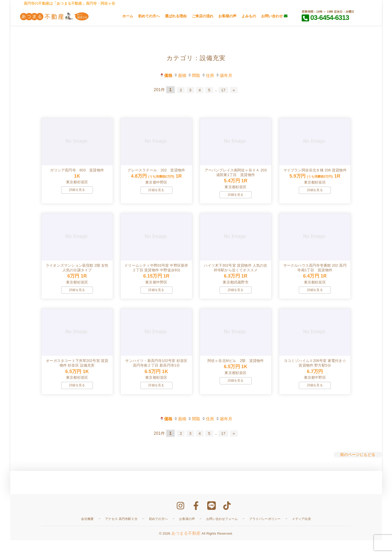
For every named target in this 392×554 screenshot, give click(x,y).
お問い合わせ (274, 16)
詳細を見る (77, 194)
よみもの (249, 16)
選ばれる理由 (176, 16)
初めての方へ (149, 16)
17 (225, 90)
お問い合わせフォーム (222, 532)
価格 (166, 76)
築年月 (224, 76)
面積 (180, 76)
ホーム (128, 16)
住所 (208, 76)
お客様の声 (227, 16)
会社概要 (87, 532)
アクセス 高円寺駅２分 (121, 532)
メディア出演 (301, 532)
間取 (194, 76)
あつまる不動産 (186, 547)
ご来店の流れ (203, 16)
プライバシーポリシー (265, 532)
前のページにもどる (357, 468)
